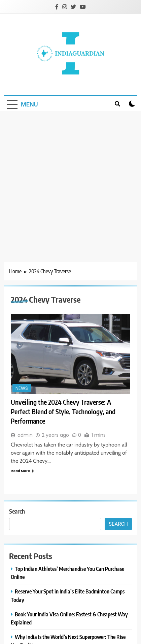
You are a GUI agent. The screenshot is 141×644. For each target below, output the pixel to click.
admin (25, 435)
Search (17, 511)
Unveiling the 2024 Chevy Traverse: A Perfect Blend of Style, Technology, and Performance (63, 411)
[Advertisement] (65, 180)
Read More (22, 471)
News (22, 388)
